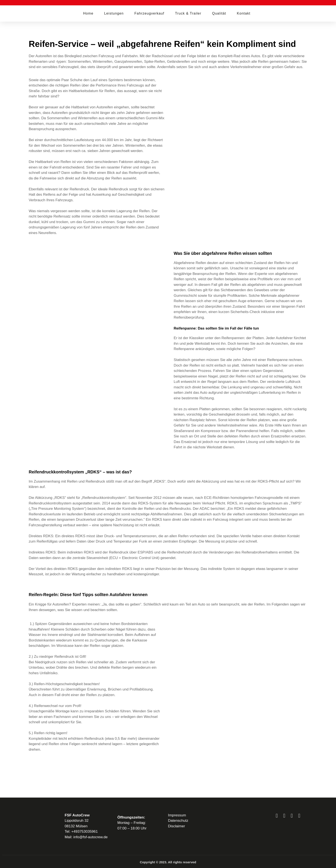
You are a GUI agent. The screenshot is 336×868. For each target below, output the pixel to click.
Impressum (177, 815)
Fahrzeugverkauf (149, 13)
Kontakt (244, 13)
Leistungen (114, 13)
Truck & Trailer (188, 13)
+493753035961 (85, 831)
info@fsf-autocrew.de (90, 837)
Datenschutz (178, 821)
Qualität (219, 13)
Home (88, 13)
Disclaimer (176, 826)
